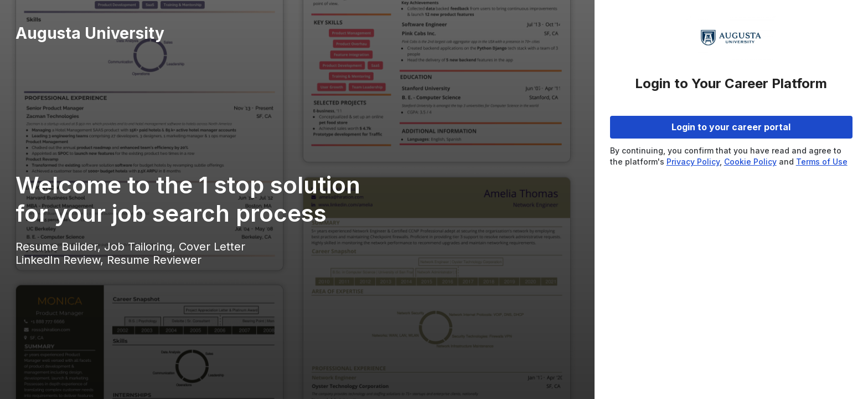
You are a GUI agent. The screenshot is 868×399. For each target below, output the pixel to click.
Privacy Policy (693, 162)
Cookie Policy (750, 162)
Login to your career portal (731, 127)
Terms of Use (822, 162)
